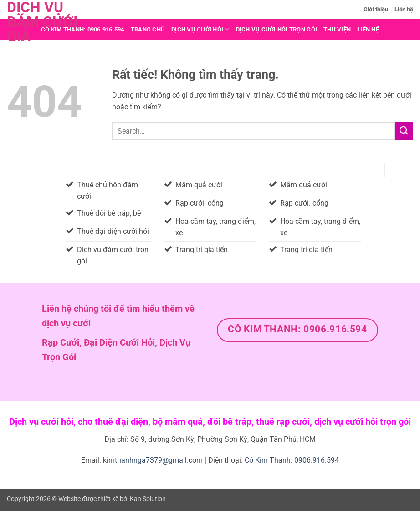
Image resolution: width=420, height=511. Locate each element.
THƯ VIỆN (337, 29)
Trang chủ (148, 29)
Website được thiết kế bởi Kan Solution (112, 499)
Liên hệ (404, 9)
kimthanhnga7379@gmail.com (153, 460)
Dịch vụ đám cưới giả (42, 22)
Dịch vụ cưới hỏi (200, 29)
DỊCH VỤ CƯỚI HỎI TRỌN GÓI (277, 29)
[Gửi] (404, 131)
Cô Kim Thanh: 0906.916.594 (292, 460)
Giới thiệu (376, 9)
